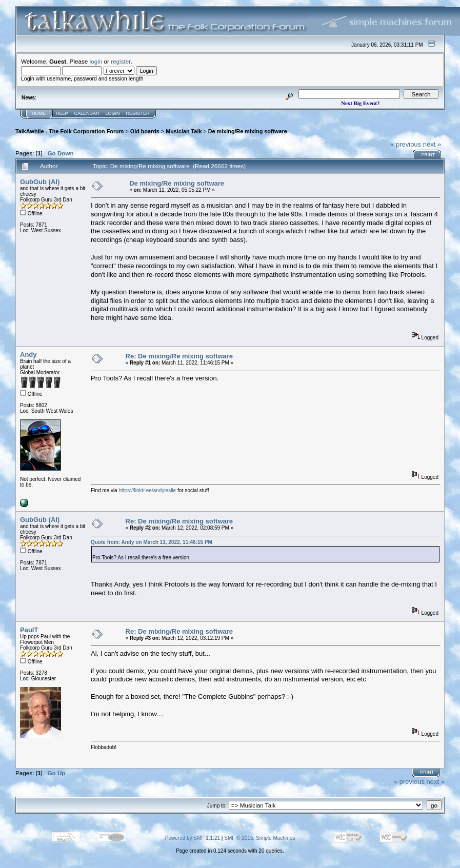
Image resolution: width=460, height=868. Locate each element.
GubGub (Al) (40, 182)
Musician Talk (184, 131)
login (96, 61)
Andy (28, 355)
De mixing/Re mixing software (248, 131)
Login (113, 113)
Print (428, 155)
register (121, 61)
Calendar (87, 113)
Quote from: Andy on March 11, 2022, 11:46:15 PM (152, 542)
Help (62, 113)
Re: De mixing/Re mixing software (179, 356)
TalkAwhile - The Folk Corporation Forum (69, 131)
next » (432, 144)
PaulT (29, 630)
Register (138, 113)
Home (39, 113)
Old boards (145, 131)
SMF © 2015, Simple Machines (259, 838)
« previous (406, 144)
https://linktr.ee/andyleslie (147, 490)
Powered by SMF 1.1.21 (193, 838)
